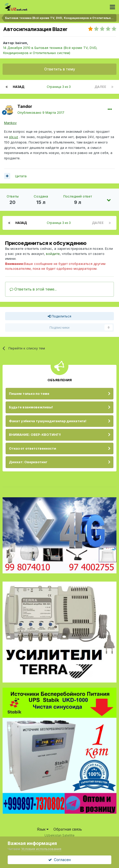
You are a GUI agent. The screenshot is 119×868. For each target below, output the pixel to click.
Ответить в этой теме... (33, 289)
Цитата (21, 176)
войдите (53, 254)
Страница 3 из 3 (59, 87)
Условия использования (41, 849)
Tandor (25, 106)
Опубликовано (41, 112)
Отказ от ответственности (33, 448)
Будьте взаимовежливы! (31, 407)
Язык (43, 829)
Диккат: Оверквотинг (28, 462)
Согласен (59, 860)
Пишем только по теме (29, 394)
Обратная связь (68, 829)
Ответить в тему (60, 69)
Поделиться (59, 316)
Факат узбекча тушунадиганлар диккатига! (48, 421)
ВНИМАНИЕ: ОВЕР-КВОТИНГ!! (35, 435)
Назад (19, 87)
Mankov (10, 123)
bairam (21, 43)
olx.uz (14, 137)
